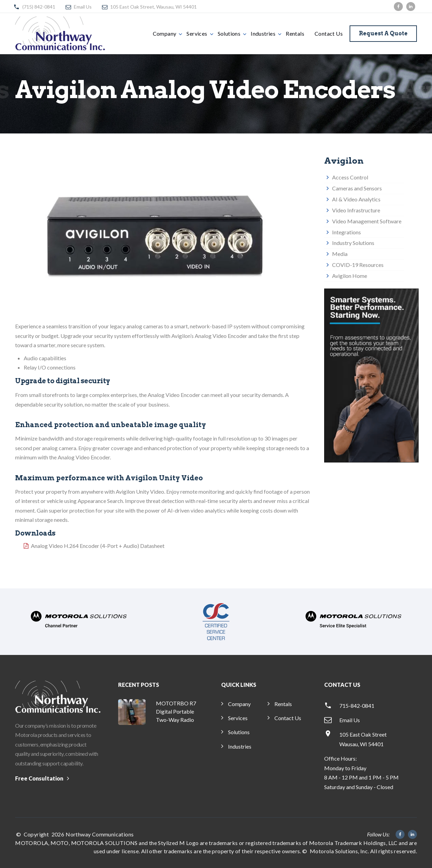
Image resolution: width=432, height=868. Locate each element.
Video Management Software (367, 221)
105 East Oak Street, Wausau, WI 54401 (154, 7)
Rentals (295, 33)
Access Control (350, 177)
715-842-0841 (357, 706)
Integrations (346, 232)
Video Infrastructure (356, 210)
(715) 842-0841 (39, 7)
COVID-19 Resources (358, 265)
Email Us (83, 7)
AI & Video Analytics (356, 199)
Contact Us (329, 33)
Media (340, 254)
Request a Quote (383, 33)
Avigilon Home (350, 276)
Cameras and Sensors (357, 188)
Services (197, 33)
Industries (263, 33)
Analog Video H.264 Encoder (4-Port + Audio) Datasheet (98, 546)
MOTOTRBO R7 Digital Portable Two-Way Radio (176, 711)
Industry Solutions (353, 243)
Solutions (229, 33)
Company (165, 33)
